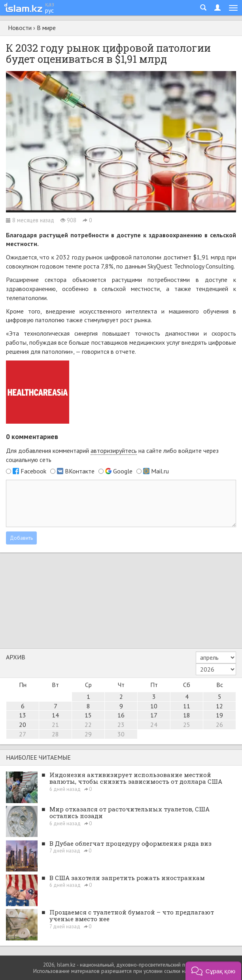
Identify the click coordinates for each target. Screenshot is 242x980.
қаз (50, 4)
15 (88, 715)
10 (154, 706)
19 (219, 715)
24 (154, 725)
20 (23, 725)
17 (154, 715)
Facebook (33, 471)
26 (219, 725)
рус (49, 10)
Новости (20, 28)
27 (23, 734)
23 (121, 725)
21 (55, 725)
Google (123, 471)
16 (121, 715)
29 (88, 734)
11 (187, 706)
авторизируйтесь (114, 451)
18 (187, 715)
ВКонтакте (80, 471)
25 (187, 725)
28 (55, 734)
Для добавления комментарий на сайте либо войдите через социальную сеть (112, 455)
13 (23, 715)
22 (88, 725)
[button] (213, 971)
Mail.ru (160, 471)
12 (219, 706)
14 (55, 715)
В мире (46, 28)
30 (121, 734)
